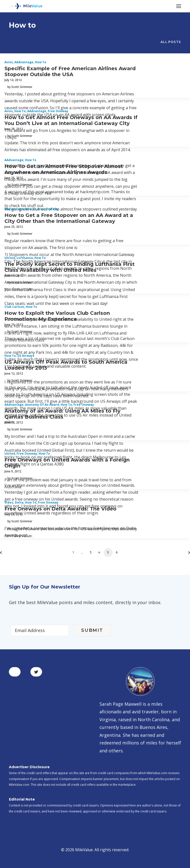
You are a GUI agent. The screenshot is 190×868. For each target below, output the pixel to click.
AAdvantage (24, 62)
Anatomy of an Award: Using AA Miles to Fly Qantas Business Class (62, 414)
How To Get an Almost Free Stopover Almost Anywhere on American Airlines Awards (64, 169)
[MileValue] (26, 6)
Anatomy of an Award (42, 405)
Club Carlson (14, 307)
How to (41, 62)
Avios (9, 62)
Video (9, 502)
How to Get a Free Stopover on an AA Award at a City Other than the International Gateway (69, 218)
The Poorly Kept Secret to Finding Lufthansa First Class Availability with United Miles (70, 267)
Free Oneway (58, 111)
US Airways (26, 356)
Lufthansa (25, 258)
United (10, 258)
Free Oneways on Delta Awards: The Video (60, 509)
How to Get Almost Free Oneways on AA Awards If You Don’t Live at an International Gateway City (71, 120)
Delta (19, 502)
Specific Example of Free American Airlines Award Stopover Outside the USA (70, 71)
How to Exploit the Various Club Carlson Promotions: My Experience (57, 316)
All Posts (171, 42)
